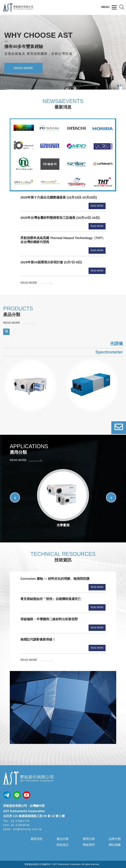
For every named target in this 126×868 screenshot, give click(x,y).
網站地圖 (115, 845)
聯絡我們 (89, 845)
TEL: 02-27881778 (16, 821)
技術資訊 (63, 845)
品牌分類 (115, 839)
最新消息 (37, 839)
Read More (97, 206)
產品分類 (63, 839)
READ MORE (24, 77)
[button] (111, 497)
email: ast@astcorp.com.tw (23, 829)
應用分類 (89, 839)
